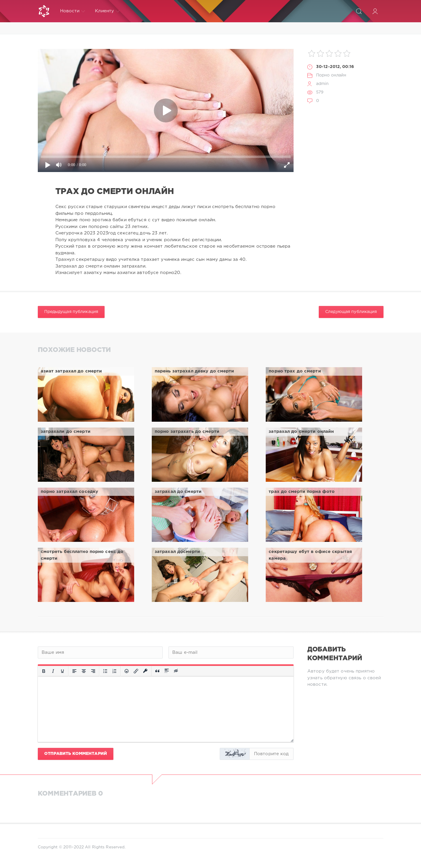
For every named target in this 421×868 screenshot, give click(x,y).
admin (323, 84)
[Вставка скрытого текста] (176, 671)
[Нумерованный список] (115, 671)
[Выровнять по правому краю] (93, 671)
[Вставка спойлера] (167, 671)
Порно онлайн (331, 75)
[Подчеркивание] (62, 671)
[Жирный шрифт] (44, 671)
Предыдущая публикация (71, 312)
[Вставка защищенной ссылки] (145, 671)
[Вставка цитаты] (157, 671)
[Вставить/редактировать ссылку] (136, 671)
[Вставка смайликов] (127, 671)
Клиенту (107, 11)
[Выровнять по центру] (84, 671)
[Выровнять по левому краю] (74, 671)
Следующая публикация (351, 312)
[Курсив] (53, 671)
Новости (73, 11)
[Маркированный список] (105, 671)
